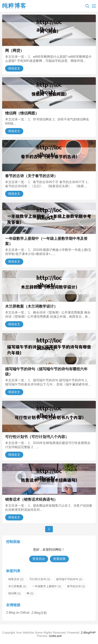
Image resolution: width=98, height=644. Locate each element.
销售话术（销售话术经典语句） (31, 499)
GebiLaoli (55, 636)
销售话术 (16, 579)
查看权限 (59, 559)
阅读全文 (14, 68)
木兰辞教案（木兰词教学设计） (31, 306)
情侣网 (14, 593)
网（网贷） (14, 51)
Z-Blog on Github (18, 613)
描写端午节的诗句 (69, 579)
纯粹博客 (14, 6)
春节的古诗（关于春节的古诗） (31, 176)
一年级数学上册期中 (47, 586)
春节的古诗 (76, 586)
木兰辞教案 (17, 586)
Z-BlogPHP (88, 632)
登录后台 (39, 559)
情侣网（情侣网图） (22, 113)
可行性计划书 (40, 579)
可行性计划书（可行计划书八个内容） (37, 437)
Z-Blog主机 (39, 613)
